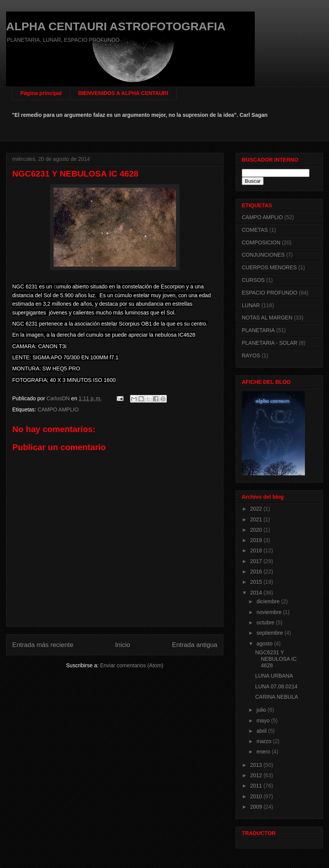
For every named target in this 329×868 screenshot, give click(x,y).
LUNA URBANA (274, 676)
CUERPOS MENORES (269, 267)
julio (262, 710)
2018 (257, 550)
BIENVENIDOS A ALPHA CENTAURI (123, 93)
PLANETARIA (258, 330)
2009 (257, 807)
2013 (257, 765)
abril (262, 731)
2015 (257, 582)
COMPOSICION (261, 242)
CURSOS (253, 280)
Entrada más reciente (43, 645)
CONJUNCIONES (263, 255)
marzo (265, 741)
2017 (257, 561)
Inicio (123, 645)
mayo (264, 721)
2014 (257, 593)
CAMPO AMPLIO (58, 409)
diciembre (269, 601)
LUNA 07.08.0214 (276, 686)
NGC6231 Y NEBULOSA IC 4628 (276, 659)
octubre (266, 622)
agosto (265, 644)
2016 (257, 572)
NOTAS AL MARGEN (267, 318)
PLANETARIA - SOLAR (270, 343)
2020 (257, 530)
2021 (257, 519)
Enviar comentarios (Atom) (132, 665)
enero (264, 752)
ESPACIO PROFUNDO (270, 293)
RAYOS (251, 355)
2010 (257, 796)
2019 (257, 540)
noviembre (270, 612)
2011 (257, 786)
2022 (257, 509)
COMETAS (255, 230)
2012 (257, 775)
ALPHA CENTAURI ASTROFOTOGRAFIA (116, 26)
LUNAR (251, 305)
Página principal (41, 93)
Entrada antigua (195, 645)
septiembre (270, 633)
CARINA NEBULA (277, 697)
